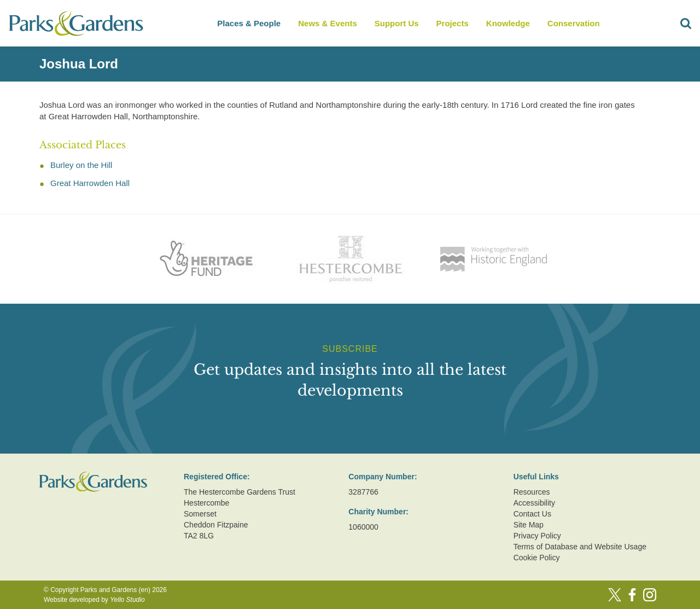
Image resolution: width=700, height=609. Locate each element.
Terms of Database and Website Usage (580, 547)
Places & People (249, 23)
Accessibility (534, 503)
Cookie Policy (537, 558)
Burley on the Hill (81, 165)
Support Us (397, 23)
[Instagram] (650, 595)
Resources (532, 492)
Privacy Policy (537, 536)
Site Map (529, 525)
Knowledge (508, 23)
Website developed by (94, 600)
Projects (453, 23)
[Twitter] (615, 595)
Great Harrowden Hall (90, 183)
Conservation (574, 23)
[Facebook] (632, 595)
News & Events (328, 23)
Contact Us (532, 514)
